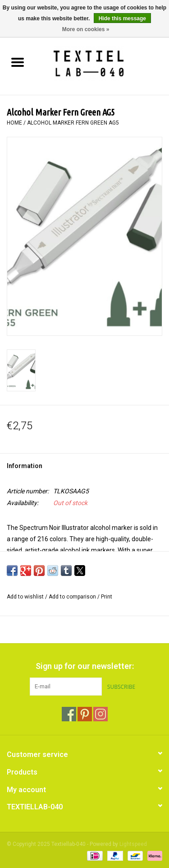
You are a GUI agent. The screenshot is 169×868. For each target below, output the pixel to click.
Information (25, 466)
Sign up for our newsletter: (85, 666)
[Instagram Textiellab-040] (100, 714)
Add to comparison (73, 597)
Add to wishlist (26, 597)
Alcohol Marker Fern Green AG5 (73, 123)
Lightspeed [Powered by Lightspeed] (133, 844)
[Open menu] (18, 62)
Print (107, 597)
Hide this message (122, 19)
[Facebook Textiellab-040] (69, 714)
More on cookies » (86, 29)
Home (14, 123)
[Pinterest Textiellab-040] (85, 714)
